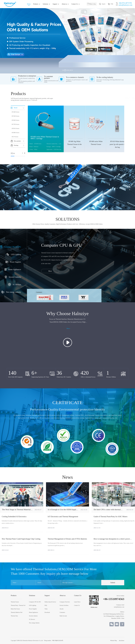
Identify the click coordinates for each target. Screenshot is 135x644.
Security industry (33, 616)
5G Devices (32, 619)
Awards (62, 609)
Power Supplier (33, 609)
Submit (113, 583)
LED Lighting (33, 605)
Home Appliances (33, 612)
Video (46, 609)
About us (64, 4)
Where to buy (92, 4)
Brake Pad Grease (95, 98)
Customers (62, 612)
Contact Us (75, 4)
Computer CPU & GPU (35, 602)
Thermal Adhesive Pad (110, 98)
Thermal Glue (123, 98)
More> (68, 328)
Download (47, 612)
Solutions (45, 4)
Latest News (77, 602)
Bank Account (63, 616)
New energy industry (34, 623)
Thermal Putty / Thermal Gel (79, 98)
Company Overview (65, 602)
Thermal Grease (63, 98)
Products (36, 4)
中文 (111, 4)
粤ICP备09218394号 (58, 641)
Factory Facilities (64, 605)
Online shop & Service (50, 602)
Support (55, 4)
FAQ (46, 605)
